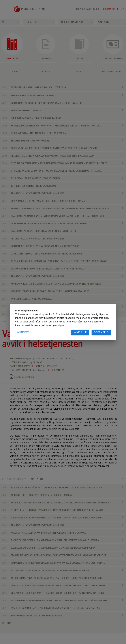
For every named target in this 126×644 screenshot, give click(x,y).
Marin (15, 72)
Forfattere (31, 22)
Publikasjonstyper (71, 22)
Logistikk (79, 72)
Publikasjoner (110, 9)
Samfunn (47, 72)
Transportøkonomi (111, 72)
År (3, 22)
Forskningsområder (88, 9)
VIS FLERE (7, 623)
